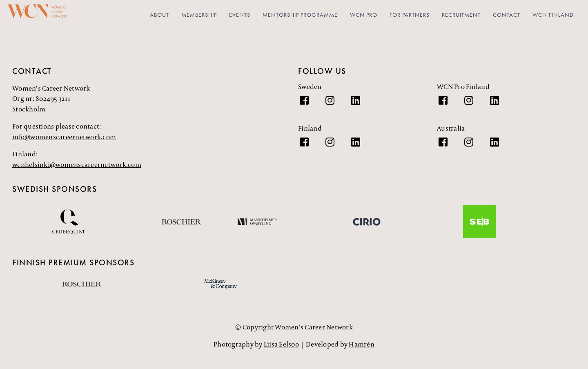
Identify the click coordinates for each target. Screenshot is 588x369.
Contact (507, 15)
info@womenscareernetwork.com (64, 137)
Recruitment (461, 15)
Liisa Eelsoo (281, 344)
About (159, 15)
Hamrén (362, 344)
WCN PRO (364, 15)
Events (240, 15)
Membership (199, 15)
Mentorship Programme (300, 15)
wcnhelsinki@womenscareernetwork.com (77, 164)
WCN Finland (553, 15)
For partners (410, 15)
